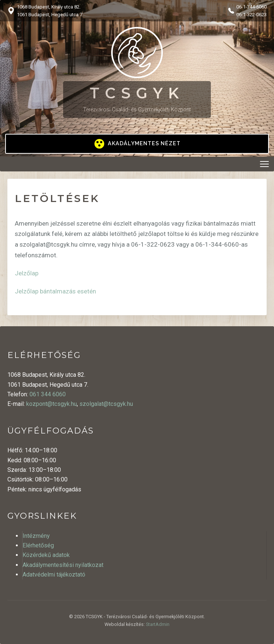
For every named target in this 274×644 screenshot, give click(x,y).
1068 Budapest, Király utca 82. (49, 7)
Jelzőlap (27, 273)
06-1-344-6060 (251, 7)
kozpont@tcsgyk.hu (52, 404)
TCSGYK (137, 93)
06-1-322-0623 (251, 15)
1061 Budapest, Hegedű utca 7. (50, 15)
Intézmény (36, 536)
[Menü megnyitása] (264, 164)
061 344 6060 (48, 394)
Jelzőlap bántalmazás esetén (55, 291)
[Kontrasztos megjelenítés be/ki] (137, 144)
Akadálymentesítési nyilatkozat (63, 565)
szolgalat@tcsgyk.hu (106, 404)
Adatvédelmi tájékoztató (54, 575)
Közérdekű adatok (46, 555)
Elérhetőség (38, 545)
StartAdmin (158, 624)
